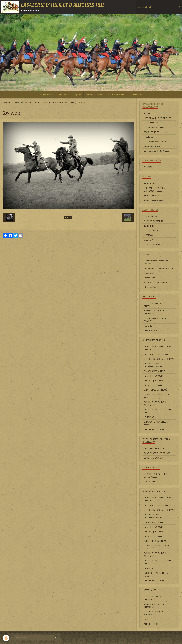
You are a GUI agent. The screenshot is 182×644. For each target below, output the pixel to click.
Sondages (137, 95)
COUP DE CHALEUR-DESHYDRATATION (153, 365)
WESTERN (149, 240)
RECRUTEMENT (151, 132)
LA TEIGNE (149, 417)
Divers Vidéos (150, 287)
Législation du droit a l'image (156, 151)
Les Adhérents (151, 216)
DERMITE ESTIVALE (153, 385)
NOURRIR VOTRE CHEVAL (156, 354)
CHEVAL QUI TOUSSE (154, 380)
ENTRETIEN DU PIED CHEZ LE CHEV (158, 411)
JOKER (147, 113)
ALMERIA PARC (151, 330)
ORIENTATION (151, 482)
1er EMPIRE (149, 226)
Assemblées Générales (154, 200)
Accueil (6, 103)
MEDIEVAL (149, 235)
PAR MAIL (148, 167)
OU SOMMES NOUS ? (154, 123)
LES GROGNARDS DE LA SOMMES (155, 320)
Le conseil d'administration (156, 141)
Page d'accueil (47, 95)
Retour (68, 217)
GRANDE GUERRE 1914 (42, 103)
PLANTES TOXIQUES (154, 376)
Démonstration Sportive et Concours (156, 262)
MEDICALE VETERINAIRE (156, 282)
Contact (89, 95)
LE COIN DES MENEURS (155, 448)
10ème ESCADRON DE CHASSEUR (154, 312)
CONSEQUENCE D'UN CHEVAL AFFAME (158, 348)
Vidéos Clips (149, 278)
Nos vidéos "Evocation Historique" (159, 268)
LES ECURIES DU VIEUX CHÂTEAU (155, 305)
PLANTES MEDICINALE (155, 371)
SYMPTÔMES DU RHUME (155, 390)
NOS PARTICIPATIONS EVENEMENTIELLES (155, 189)
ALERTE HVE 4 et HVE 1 (155, 429)
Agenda (78, 95)
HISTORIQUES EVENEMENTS (157, 118)
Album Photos (64, 95)
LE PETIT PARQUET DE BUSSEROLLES (155, 475)
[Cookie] (6, 638)
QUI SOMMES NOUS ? (154, 127)
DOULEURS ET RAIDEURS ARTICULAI (156, 403)
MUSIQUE (149, 137)
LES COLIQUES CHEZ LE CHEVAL (159, 359)
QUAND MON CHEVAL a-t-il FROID (157, 396)
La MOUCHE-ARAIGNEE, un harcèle (156, 423)
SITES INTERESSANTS (118, 95)
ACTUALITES (150, 183)
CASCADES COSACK (154, 244)
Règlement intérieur (153, 146)
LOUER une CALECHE (154, 458)
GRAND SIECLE (151, 230)
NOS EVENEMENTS (153, 195)
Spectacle (148, 273)
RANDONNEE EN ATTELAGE (157, 453)
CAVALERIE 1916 (66, 103)
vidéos (100, 95)
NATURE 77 (149, 326)
